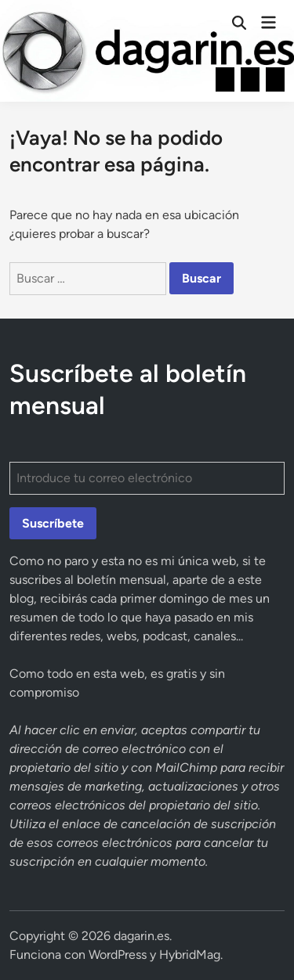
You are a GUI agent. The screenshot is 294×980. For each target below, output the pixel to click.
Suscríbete (53, 523)
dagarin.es (142, 936)
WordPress (118, 955)
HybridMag (190, 955)
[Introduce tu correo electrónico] (147, 478)
